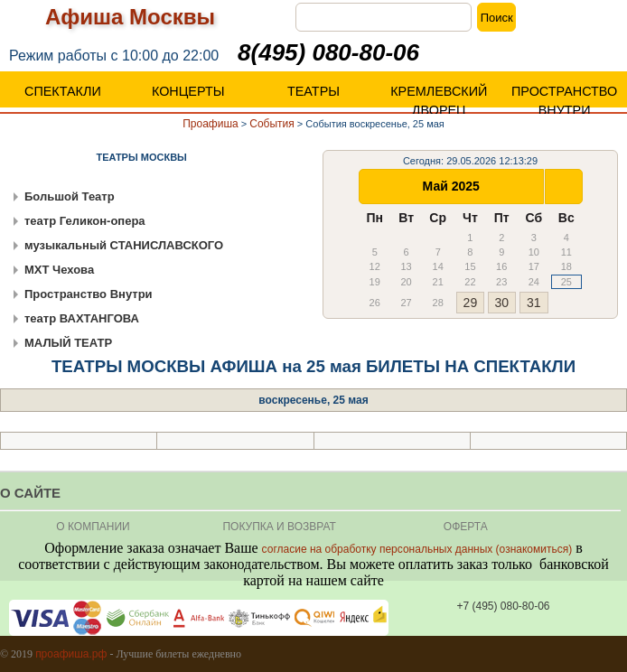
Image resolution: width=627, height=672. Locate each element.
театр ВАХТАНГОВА (82, 318)
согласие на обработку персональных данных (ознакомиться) (417, 549)
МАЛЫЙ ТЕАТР (68, 343)
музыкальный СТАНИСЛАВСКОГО (124, 245)
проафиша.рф (71, 654)
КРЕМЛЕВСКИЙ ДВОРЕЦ (439, 101)
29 (471, 303)
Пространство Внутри (89, 294)
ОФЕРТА (466, 527)
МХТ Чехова (59, 270)
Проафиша (211, 124)
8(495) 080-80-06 (328, 52)
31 (534, 303)
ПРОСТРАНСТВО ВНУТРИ (564, 101)
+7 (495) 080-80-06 (503, 606)
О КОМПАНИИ (93, 527)
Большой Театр (70, 196)
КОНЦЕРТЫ (188, 91)
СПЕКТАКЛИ (63, 91)
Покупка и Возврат (279, 527)
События (272, 124)
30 (501, 303)
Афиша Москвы (130, 17)
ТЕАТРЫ (313, 91)
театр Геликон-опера (85, 221)
